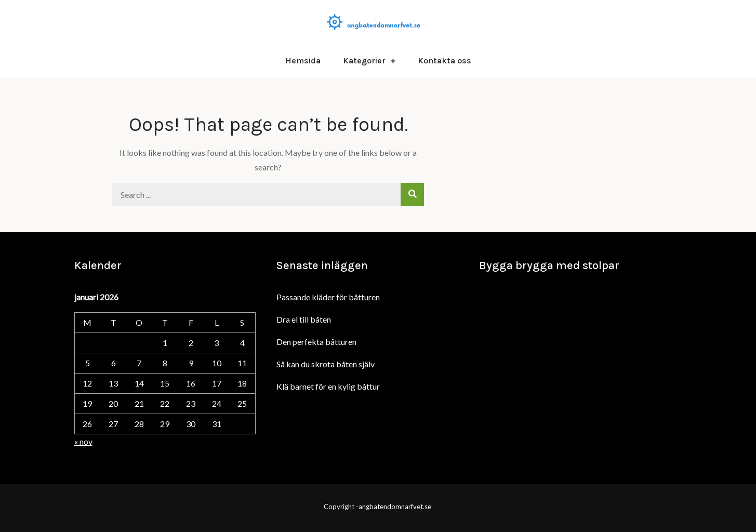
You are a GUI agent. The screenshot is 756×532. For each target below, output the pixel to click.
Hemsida (303, 61)
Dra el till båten (304, 319)
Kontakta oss (445, 61)
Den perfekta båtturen (316, 342)
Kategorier (364, 61)
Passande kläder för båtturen (328, 297)
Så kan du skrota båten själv (326, 364)
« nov (83, 441)
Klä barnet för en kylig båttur (328, 386)
